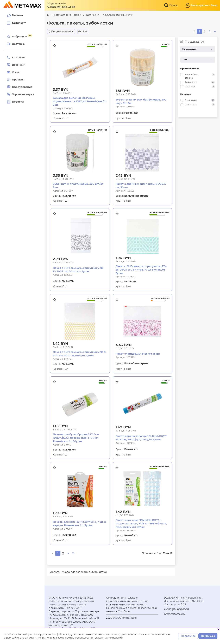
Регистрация (200, 5)
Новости (15, 102)
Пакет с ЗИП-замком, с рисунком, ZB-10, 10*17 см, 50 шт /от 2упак (78, 270)
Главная (15, 15)
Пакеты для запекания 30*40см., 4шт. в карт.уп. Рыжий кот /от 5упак (79, 523)
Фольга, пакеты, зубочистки (118, 15)
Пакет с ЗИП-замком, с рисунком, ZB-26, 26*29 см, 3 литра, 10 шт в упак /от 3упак (141, 270)
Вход (214, 5)
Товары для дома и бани (66, 15)
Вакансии (16, 65)
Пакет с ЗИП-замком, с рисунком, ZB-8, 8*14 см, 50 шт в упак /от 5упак (80, 354)
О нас (13, 72)
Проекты (18, 80)
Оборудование (22, 87)
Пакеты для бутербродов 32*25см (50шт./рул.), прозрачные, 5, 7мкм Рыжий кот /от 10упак (76, 438)
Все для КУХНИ (91, 15)
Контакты (16, 57)
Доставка (16, 44)
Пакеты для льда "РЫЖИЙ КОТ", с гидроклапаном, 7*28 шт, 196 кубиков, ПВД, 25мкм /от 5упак (141, 523)
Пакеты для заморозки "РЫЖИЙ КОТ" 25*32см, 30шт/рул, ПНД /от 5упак (141, 438)
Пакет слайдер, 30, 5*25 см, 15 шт (138, 354)
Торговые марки (21, 94)
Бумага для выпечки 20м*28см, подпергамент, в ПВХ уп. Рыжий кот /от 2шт (80, 101)
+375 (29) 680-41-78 (61, 7)
